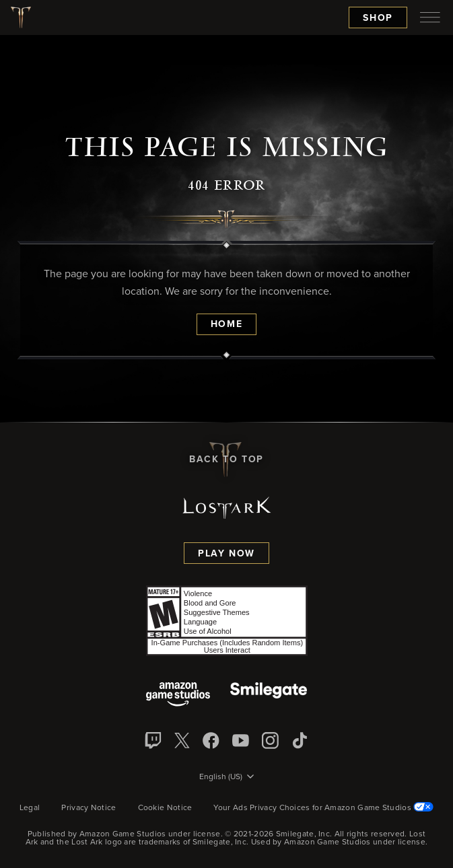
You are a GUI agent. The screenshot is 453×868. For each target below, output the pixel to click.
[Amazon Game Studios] (178, 695)
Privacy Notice (89, 808)
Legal (30, 808)
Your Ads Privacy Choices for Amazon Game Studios (323, 808)
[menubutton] (430, 17)
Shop (378, 18)
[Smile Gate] (269, 695)
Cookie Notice (165, 808)
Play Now (227, 554)
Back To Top (227, 460)
